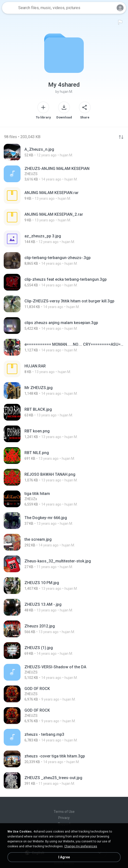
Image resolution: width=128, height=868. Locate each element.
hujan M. (66, 92)
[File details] (64, 152)
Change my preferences (81, 846)
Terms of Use (64, 812)
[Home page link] (9, 8)
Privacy (64, 818)
